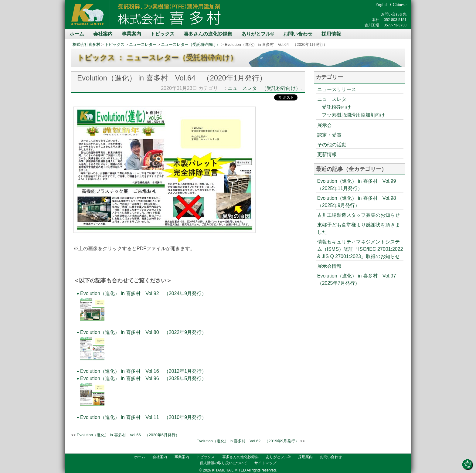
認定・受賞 (329, 135)
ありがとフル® (258, 34)
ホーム (77, 34)
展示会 (325, 125)
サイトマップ (265, 463)
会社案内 (103, 34)
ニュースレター (143, 44)
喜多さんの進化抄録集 (208, 34)
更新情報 (327, 154)
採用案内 (305, 457)
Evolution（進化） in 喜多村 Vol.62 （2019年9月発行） (248, 441)
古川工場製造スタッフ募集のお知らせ (359, 215)
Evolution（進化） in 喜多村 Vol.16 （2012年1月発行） (143, 371)
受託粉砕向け (336, 107)
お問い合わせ (298, 34)
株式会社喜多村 (86, 44)
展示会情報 (329, 266)
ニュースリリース (337, 89)
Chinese (400, 5)
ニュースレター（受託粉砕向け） (190, 44)
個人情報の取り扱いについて (223, 463)
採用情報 (331, 34)
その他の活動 (332, 145)
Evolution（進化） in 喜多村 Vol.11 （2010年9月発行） (143, 417)
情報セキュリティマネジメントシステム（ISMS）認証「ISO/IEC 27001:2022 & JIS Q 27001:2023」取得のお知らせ (360, 249)
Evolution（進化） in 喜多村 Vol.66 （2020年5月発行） (128, 435)
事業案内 (131, 34)
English (382, 5)
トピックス (162, 34)
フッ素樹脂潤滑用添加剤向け (353, 115)
